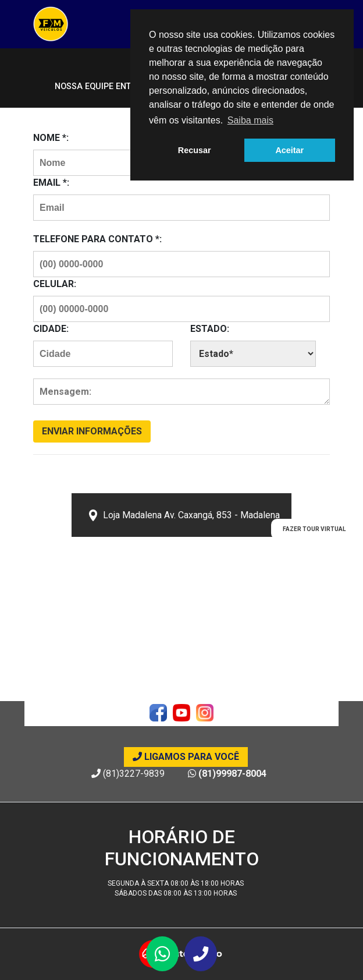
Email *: (51, 183)
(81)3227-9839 (128, 774)
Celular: (55, 284)
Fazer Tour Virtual (314, 529)
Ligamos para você (186, 757)
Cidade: (51, 329)
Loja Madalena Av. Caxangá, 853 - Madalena (184, 515)
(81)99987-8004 (227, 774)
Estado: (210, 329)
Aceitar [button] (289, 150)
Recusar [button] (195, 150)
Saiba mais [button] (250, 120)
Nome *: (51, 138)
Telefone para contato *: (97, 239)
